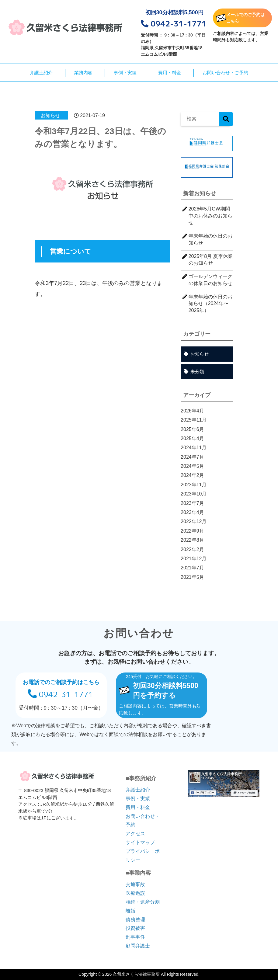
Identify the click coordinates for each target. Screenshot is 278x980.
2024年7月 (192, 457)
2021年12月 (194, 559)
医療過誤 (135, 893)
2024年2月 (192, 475)
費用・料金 (170, 73)
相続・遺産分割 (143, 902)
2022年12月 (194, 521)
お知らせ (50, 115)
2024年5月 (192, 466)
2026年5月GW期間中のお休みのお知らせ (210, 216)
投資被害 (135, 928)
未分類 (197, 372)
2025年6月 (192, 429)
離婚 (130, 911)
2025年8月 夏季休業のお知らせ (211, 260)
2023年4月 (192, 512)
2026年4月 (192, 411)
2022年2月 (192, 549)
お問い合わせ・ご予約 (225, 73)
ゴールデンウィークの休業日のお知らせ (210, 280)
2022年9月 (192, 531)
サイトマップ (140, 842)
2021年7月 (192, 568)
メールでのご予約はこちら (240, 18)
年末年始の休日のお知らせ (210, 239)
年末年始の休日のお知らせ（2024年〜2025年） (210, 304)
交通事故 (135, 884)
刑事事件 (135, 937)
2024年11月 (194, 448)
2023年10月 (194, 494)
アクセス (135, 834)
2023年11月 (194, 485)
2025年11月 (194, 420)
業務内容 (83, 73)
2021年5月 (192, 577)
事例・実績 (125, 73)
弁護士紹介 (41, 73)
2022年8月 (192, 540)
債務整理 (135, 920)
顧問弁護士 (138, 946)
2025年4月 (192, 438)
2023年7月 (192, 503)
